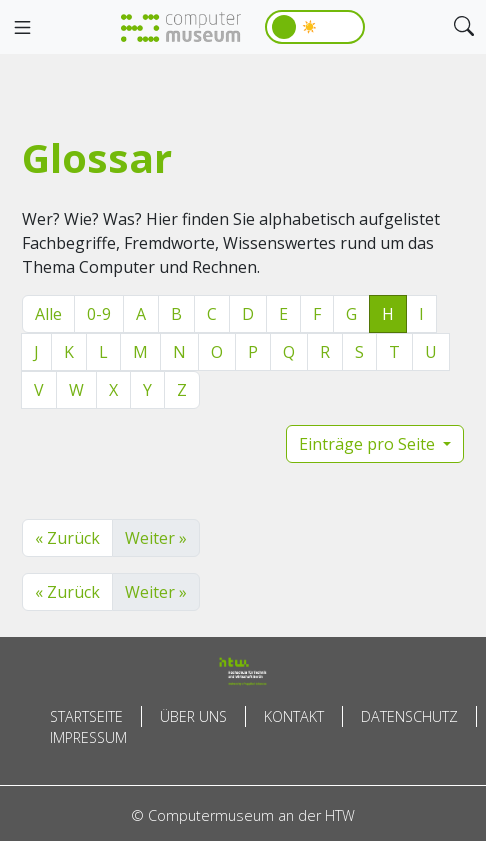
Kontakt (294, 716)
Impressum (88, 737)
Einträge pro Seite (369, 444)
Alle (48, 314)
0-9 (99, 314)
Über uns (193, 716)
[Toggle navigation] (22, 28)
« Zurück (67, 538)
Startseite (86, 716)
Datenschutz (409, 716)
